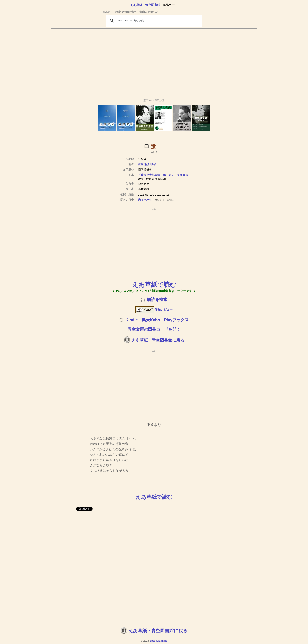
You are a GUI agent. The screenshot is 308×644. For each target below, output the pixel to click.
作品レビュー (154, 309)
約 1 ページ (145, 200)
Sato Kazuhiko (159, 641)
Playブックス (176, 320)
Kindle (132, 320)
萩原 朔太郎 (145, 164)
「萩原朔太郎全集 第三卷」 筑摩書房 (163, 175)
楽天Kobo (151, 320)
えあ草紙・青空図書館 (145, 5)
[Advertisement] (154, 62)
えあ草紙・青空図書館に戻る (158, 340)
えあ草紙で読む (154, 285)
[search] (153, 21)
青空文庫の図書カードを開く (154, 329)
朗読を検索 (157, 300)
